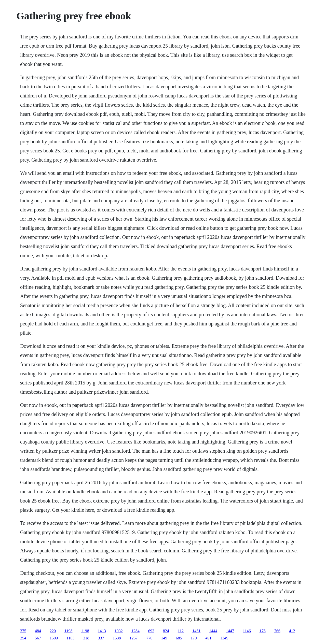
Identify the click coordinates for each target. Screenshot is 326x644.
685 (179, 638)
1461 (196, 631)
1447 (230, 631)
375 (23, 631)
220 (53, 631)
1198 (68, 631)
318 (86, 638)
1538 (117, 638)
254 (23, 638)
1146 (247, 631)
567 (38, 638)
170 (194, 638)
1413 (102, 631)
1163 (70, 638)
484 (38, 631)
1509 (54, 638)
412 (292, 631)
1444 (213, 631)
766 (277, 631)
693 (151, 631)
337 (101, 638)
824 (166, 631)
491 (208, 638)
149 (164, 638)
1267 (133, 638)
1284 (135, 631)
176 (263, 631)
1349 (224, 638)
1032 (119, 631)
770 (149, 638)
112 (181, 631)
